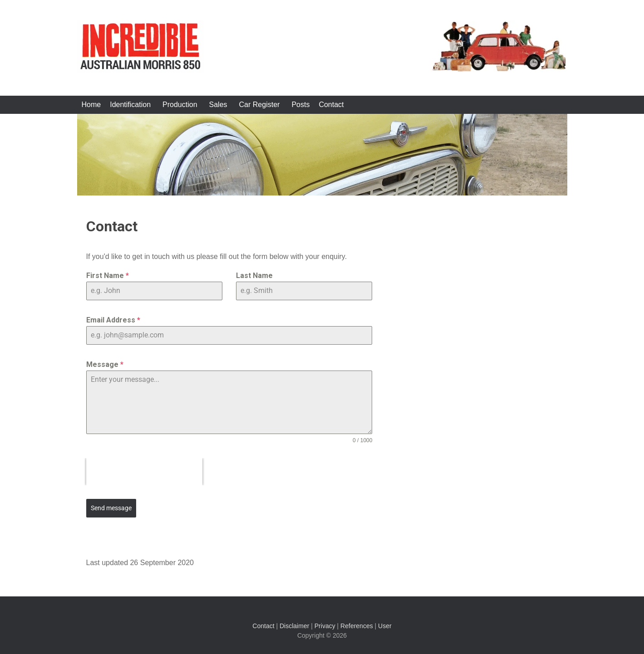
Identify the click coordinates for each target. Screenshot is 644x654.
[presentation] (144, 472)
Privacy (325, 626)
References (357, 626)
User (385, 626)
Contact (331, 105)
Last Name (254, 276)
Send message (111, 508)
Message (105, 364)
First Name (108, 276)
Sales (218, 105)
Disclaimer (294, 626)
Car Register (260, 105)
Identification (130, 105)
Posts (300, 105)
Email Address (113, 320)
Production (180, 105)
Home (91, 105)
